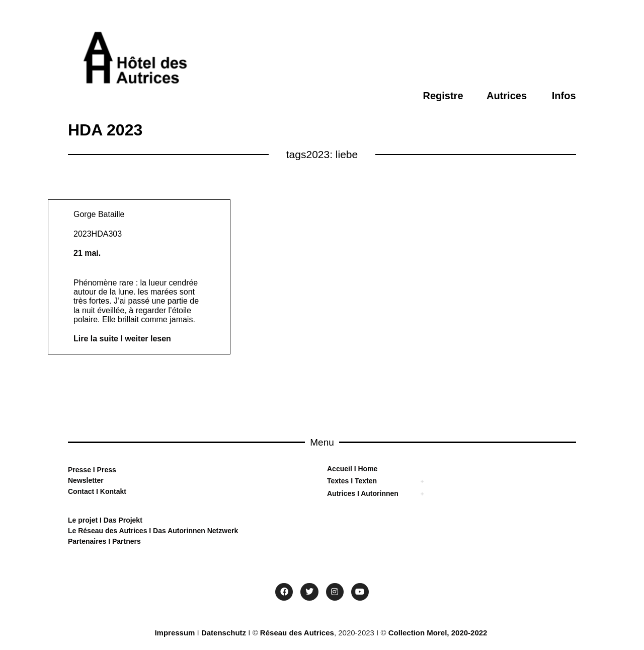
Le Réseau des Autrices (108, 531)
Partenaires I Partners (104, 541)
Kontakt (112, 491)
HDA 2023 (105, 130)
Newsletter (86, 480)
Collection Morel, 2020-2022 (438, 633)
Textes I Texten (352, 481)
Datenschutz (224, 633)
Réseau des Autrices (297, 633)
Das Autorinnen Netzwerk (194, 531)
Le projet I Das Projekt (105, 520)
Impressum (175, 633)
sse (85, 470)
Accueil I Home (352, 469)
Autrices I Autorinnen (363, 493)
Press (106, 470)
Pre (74, 470)
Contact (81, 491)
